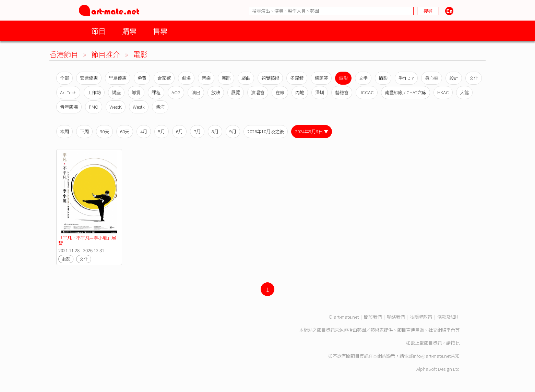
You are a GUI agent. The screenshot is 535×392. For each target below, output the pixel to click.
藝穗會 (342, 92)
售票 (160, 31)
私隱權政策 (421, 317)
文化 (474, 78)
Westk (139, 107)
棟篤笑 (321, 78)
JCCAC (367, 92)
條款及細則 (448, 317)
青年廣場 (69, 107)
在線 (280, 92)
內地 (300, 92)
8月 (215, 131)
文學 (363, 78)
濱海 (160, 107)
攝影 (383, 78)
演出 (196, 92)
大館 (464, 92)
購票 (129, 31)
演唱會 (258, 92)
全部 (64, 78)
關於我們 (373, 317)
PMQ (94, 107)
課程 (156, 92)
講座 (116, 92)
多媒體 (297, 78)
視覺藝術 (270, 78)
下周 (84, 131)
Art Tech (68, 92)
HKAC (443, 92)
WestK (116, 107)
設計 (454, 78)
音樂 (206, 78)
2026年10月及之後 (266, 131)
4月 (144, 131)
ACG (176, 92)
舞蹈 (226, 78)
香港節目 (64, 54)
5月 (162, 131)
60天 (125, 131)
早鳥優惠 (118, 78)
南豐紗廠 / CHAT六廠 (406, 92)
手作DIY (406, 78)
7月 (197, 131)
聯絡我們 (396, 317)
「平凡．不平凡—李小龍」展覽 (87, 240)
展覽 (236, 92)
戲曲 (246, 78)
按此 (455, 343)
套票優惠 (89, 78)
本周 (64, 131)
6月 (179, 131)
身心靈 (432, 78)
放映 (216, 92)
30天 (104, 131)
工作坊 (94, 92)
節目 (98, 31)
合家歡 (164, 78)
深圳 (320, 92)
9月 (233, 131)
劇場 (186, 78)
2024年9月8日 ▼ (312, 131)
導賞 (136, 92)
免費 (142, 78)
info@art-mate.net (432, 356)
